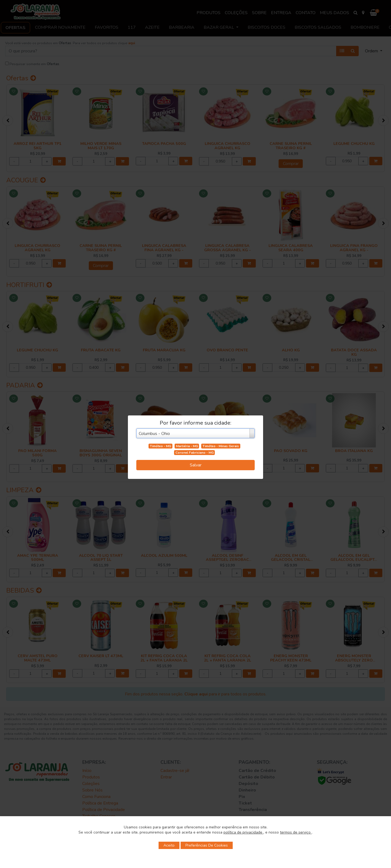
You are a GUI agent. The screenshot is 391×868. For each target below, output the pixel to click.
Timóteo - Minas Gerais (221, 446)
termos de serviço (296, 832)
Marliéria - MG (187, 446)
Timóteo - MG (160, 446)
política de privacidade (243, 832)
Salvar (196, 465)
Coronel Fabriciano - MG (195, 453)
